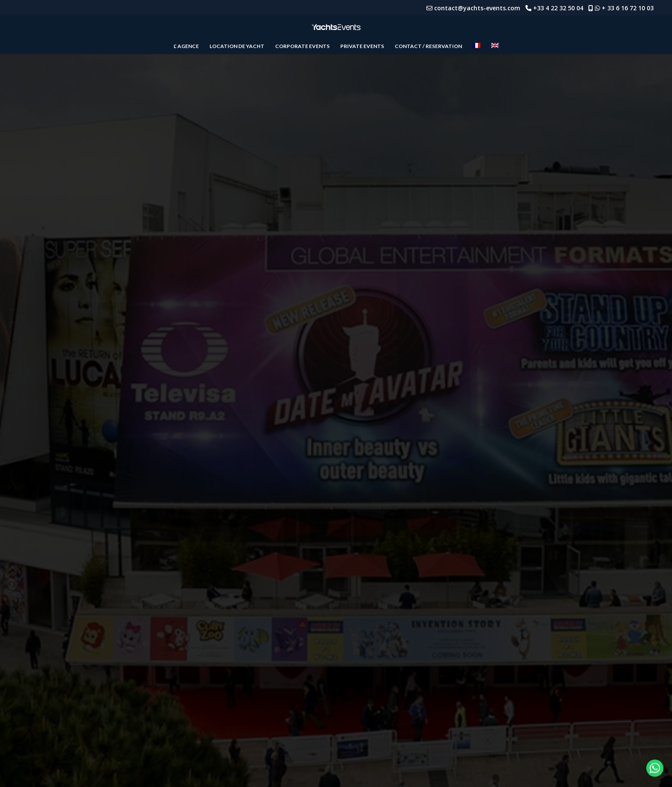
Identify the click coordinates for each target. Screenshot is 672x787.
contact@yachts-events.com (480, 8)
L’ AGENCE (186, 46)
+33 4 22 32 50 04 (561, 8)
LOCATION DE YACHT (237, 46)
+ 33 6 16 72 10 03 (628, 8)
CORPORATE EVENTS (302, 46)
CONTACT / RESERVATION (428, 46)
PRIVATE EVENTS (362, 46)
